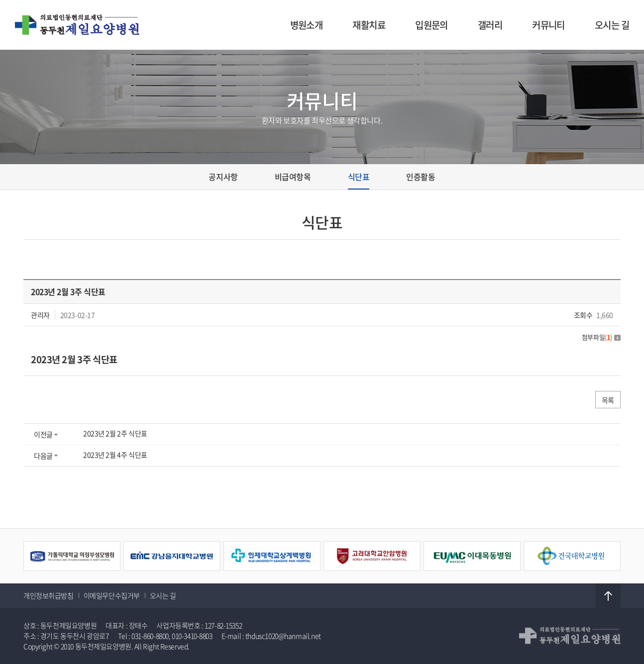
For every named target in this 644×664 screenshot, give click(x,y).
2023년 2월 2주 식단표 (115, 433)
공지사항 (223, 177)
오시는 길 (612, 25)
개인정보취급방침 (49, 595)
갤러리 (490, 25)
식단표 (359, 177)
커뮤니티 (548, 25)
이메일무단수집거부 (112, 595)
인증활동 (421, 177)
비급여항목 (293, 177)
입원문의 (431, 25)
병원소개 (307, 25)
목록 (608, 400)
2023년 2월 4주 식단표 (115, 455)
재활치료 (369, 25)
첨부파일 (601, 337)
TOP (608, 596)
